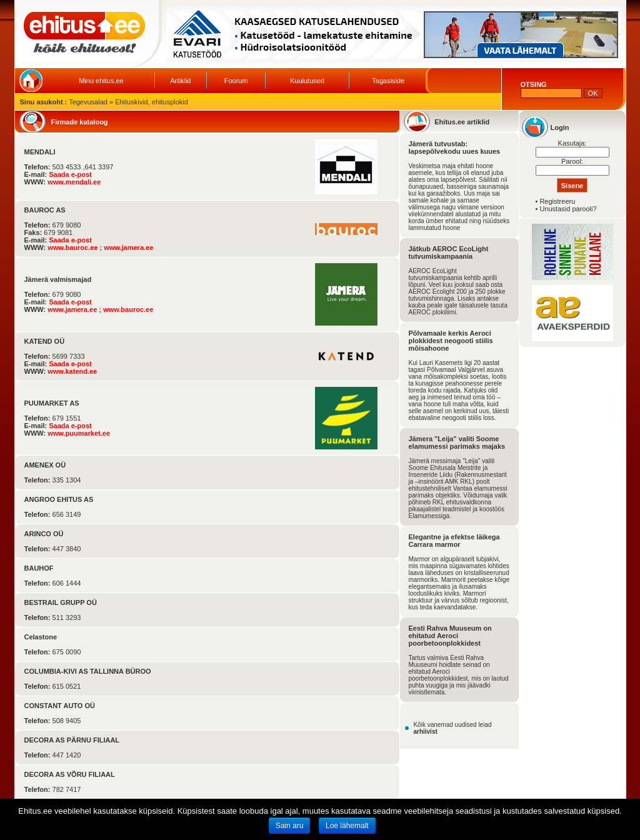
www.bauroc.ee (128, 309)
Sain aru (290, 826)
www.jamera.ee (128, 247)
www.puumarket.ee (79, 433)
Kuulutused (307, 81)
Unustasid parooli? (568, 209)
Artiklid (180, 81)
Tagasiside (388, 81)
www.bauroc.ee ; (76, 247)
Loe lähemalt (347, 826)
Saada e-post (70, 174)
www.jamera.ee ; (75, 309)
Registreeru (557, 201)
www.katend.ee (72, 371)
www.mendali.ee (74, 182)
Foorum (236, 81)
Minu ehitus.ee (101, 81)
